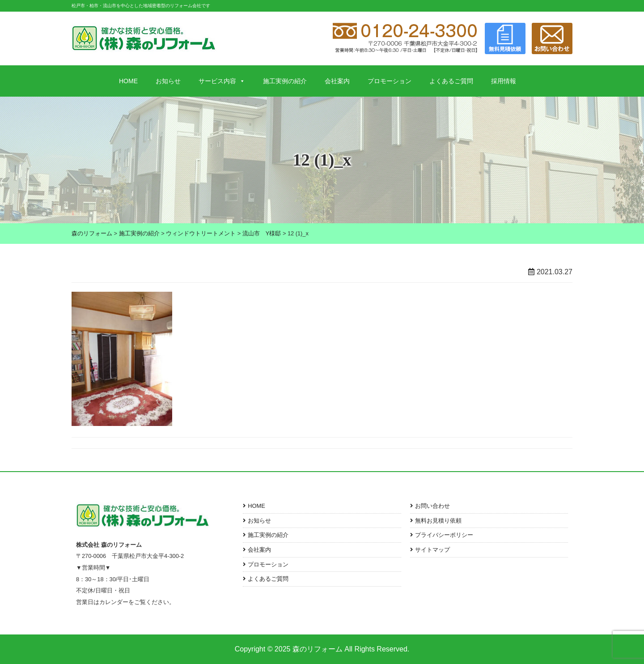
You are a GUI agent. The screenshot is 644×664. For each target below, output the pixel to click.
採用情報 (504, 81)
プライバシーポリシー (444, 535)
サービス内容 (222, 81)
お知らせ (168, 81)
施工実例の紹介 (285, 81)
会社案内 (337, 81)
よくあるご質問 (451, 81)
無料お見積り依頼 (438, 521)
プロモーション (390, 81)
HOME (128, 81)
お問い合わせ (432, 506)
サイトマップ (432, 550)
